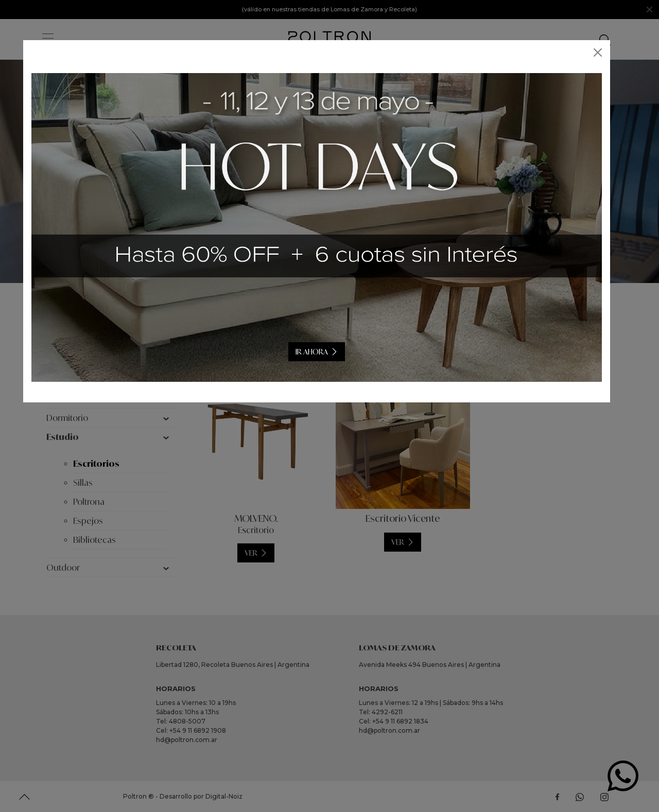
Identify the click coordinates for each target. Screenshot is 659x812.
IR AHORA (325, 352)
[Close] (611, 52)
